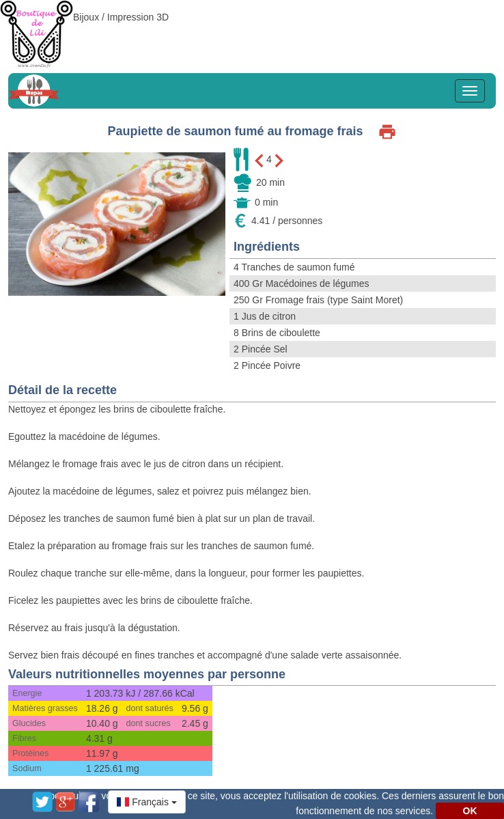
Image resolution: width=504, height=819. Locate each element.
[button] (147, 802)
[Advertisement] (252, 31)
